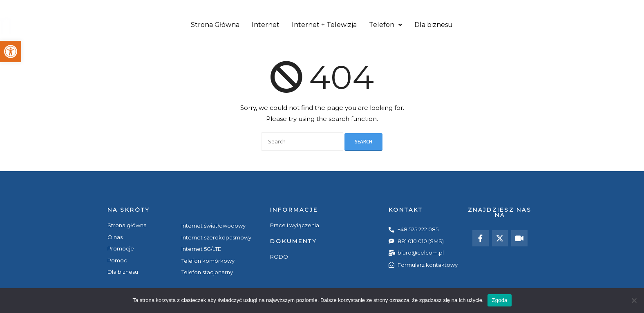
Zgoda (499, 300)
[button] (11, 51)
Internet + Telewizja (324, 25)
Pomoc (513, 7)
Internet (266, 25)
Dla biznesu (434, 25)
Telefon (386, 25)
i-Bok (613, 7)
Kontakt (543, 7)
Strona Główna (215, 25)
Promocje (480, 7)
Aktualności (580, 7)
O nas (449, 7)
